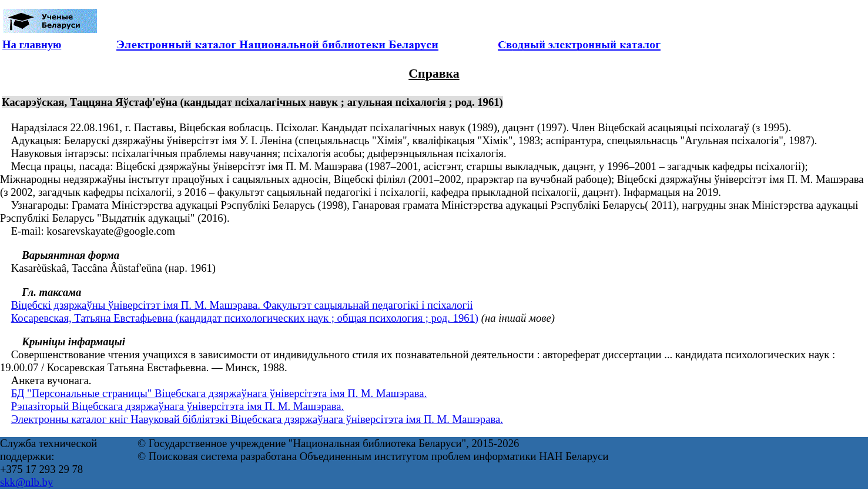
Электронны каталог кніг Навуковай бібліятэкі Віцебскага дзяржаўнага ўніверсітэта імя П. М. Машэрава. (257, 419)
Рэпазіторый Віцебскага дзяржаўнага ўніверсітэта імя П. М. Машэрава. (178, 406)
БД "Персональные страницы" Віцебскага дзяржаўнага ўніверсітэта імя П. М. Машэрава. (219, 393)
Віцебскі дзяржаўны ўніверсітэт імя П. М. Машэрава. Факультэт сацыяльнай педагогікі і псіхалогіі (242, 305)
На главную (32, 44)
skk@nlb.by (26, 482)
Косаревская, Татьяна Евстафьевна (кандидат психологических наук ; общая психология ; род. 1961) (245, 318)
